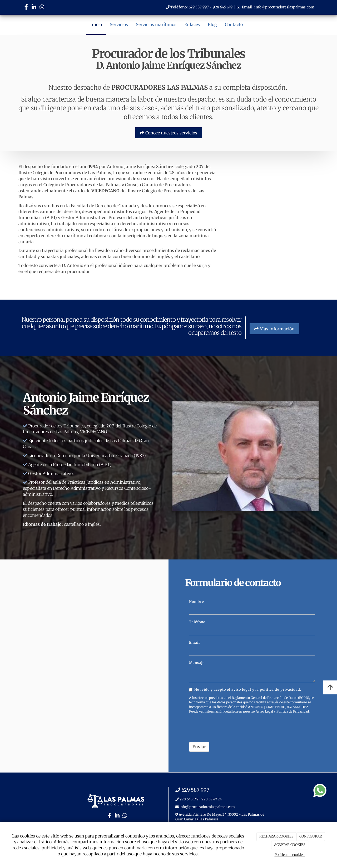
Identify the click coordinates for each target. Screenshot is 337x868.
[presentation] (229, 728)
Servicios (119, 24)
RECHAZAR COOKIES (276, 836)
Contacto (234, 24)
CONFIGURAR (311, 836)
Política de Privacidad (293, 711)
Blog (212, 24)
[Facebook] (26, 7)
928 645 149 (223, 7)
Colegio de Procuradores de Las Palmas (72, 173)
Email (194, 642)
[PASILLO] (271, 248)
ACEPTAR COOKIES (290, 845)
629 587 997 (199, 7)
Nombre (197, 602)
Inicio (96, 24)
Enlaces (192, 24)
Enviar (199, 747)
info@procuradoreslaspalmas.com (284, 7)
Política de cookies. (290, 855)
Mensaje (197, 663)
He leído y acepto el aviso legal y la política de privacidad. (245, 689)
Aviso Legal (264, 711)
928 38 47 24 (212, 799)
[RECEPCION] (271, 190)
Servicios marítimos (156, 24)
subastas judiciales (60, 256)
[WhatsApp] (42, 7)
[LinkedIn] (34, 7)
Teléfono (197, 622)
